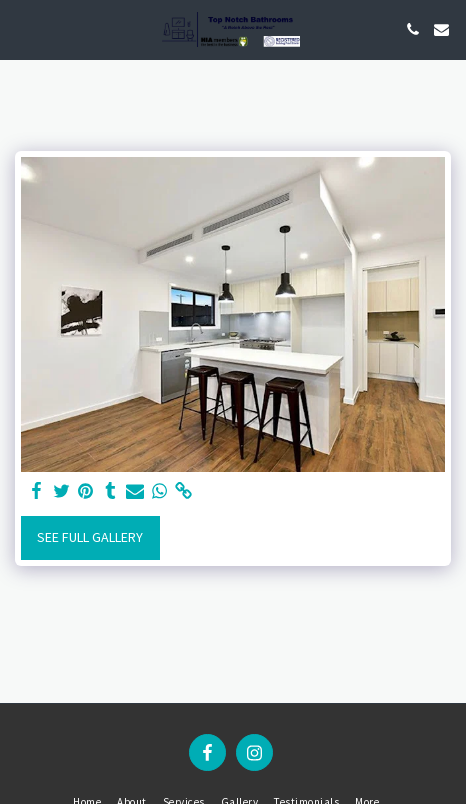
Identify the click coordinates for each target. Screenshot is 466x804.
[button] (22, 28)
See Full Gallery (90, 537)
